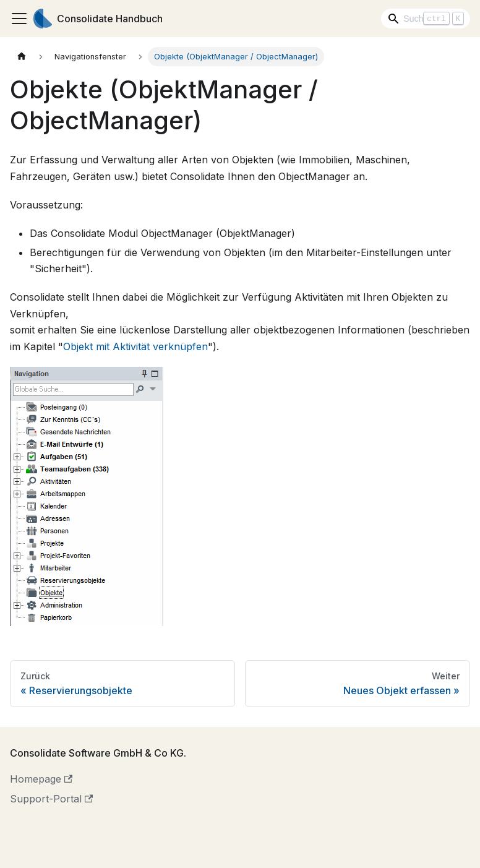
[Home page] (22, 57)
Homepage (41, 779)
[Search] (426, 19)
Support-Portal (51, 799)
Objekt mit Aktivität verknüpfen (135, 346)
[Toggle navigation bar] (19, 19)
